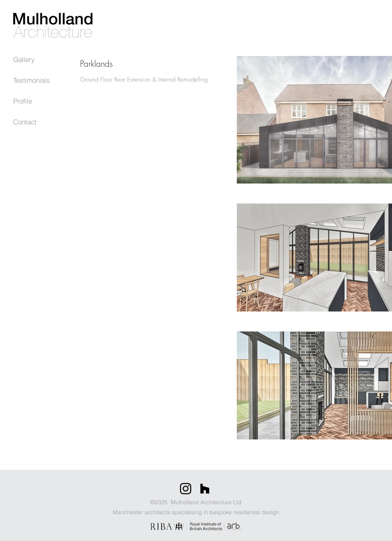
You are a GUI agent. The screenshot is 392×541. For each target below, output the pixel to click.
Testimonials (32, 80)
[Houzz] (205, 489)
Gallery (24, 59)
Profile (23, 101)
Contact (25, 122)
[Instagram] (186, 489)
